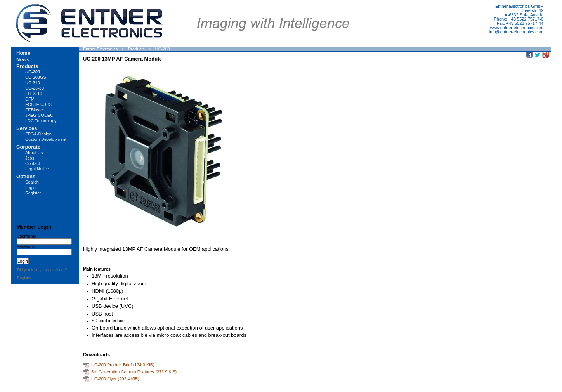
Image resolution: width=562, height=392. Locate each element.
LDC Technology (41, 121)
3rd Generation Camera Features (134, 371)
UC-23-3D (35, 88)
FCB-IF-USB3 (38, 104)
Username (27, 236)
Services (27, 128)
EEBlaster (35, 110)
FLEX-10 (34, 94)
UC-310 (33, 83)
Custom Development (46, 139)
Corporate (28, 147)
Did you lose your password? (42, 270)
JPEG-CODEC (39, 115)
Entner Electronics (100, 49)
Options (26, 176)
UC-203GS (36, 77)
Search (32, 182)
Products (136, 49)
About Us (34, 153)
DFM (30, 99)
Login (30, 187)
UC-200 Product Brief (123, 364)
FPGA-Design (38, 134)
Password (26, 246)
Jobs (30, 158)
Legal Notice (37, 169)
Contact (33, 163)
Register (33, 193)
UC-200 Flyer (115, 378)
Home (23, 53)
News (23, 60)
